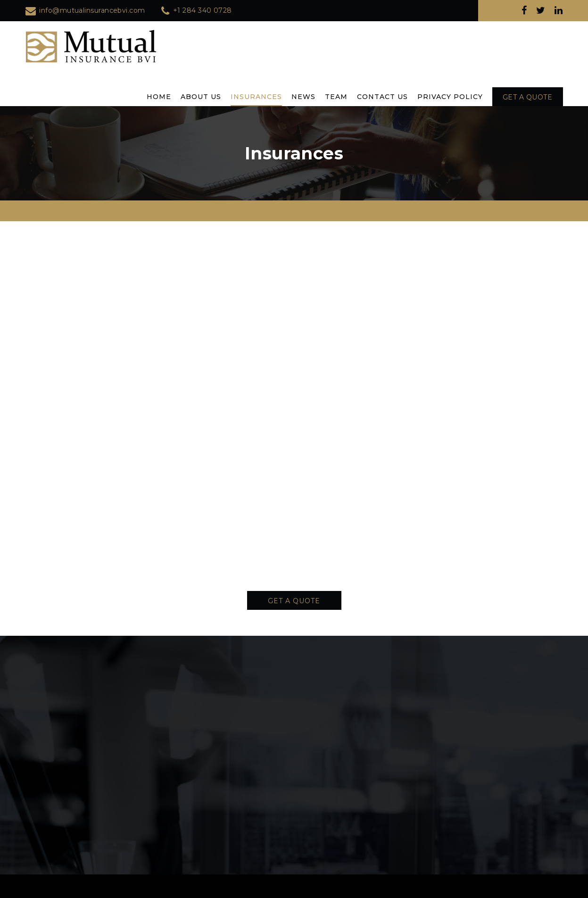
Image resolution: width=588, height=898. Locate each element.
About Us (201, 97)
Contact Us (382, 97)
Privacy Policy (450, 97)
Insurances (256, 97)
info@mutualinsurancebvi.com (92, 10)
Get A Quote (294, 601)
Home (159, 97)
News (303, 97)
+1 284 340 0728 (203, 10)
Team (336, 97)
